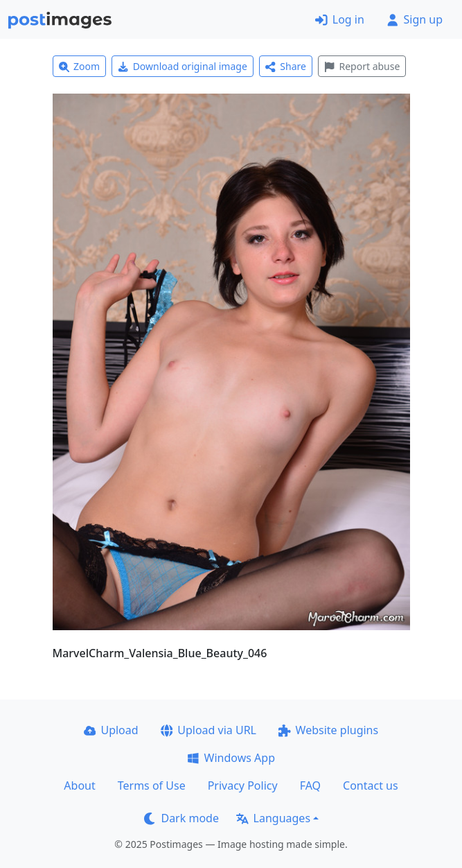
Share (286, 66)
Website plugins (328, 730)
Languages (273, 818)
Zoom (80, 66)
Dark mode (181, 818)
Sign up (415, 19)
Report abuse (362, 66)
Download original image (183, 66)
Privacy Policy (243, 785)
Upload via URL (208, 730)
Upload (111, 730)
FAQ (310, 785)
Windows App (231, 758)
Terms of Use (152, 785)
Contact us (371, 785)
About (79, 785)
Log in (340, 19)
